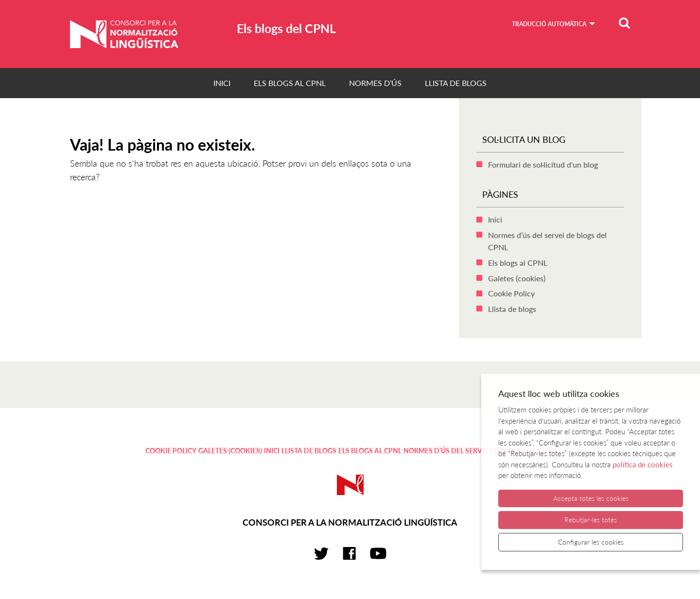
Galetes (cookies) (517, 278)
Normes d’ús (375, 83)
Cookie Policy (511, 293)
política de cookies (643, 464)
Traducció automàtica (549, 24)
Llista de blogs (456, 83)
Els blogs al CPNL (290, 83)
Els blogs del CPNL (286, 28)
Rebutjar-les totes (591, 520)
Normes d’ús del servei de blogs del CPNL (479, 451)
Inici (222, 83)
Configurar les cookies (591, 542)
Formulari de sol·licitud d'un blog (543, 164)
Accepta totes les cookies (591, 498)
